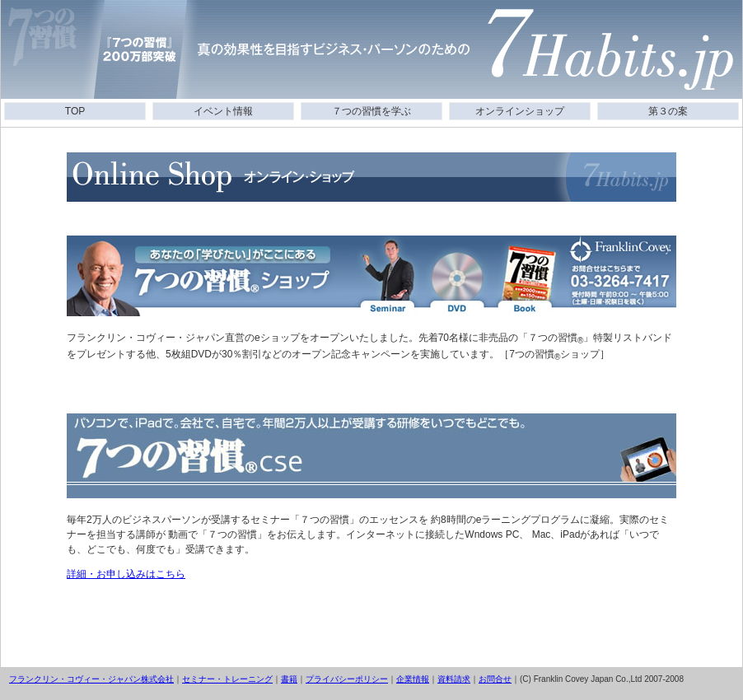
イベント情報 (223, 111)
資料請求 (454, 679)
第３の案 (668, 111)
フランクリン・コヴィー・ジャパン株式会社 (91, 679)
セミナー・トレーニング (227, 679)
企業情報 (413, 679)
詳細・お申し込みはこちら (126, 574)
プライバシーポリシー (347, 679)
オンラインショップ (520, 111)
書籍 (289, 679)
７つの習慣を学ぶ (371, 111)
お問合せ (495, 679)
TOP (75, 111)
